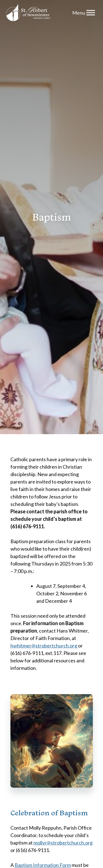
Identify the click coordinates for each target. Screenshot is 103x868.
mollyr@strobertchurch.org (63, 843)
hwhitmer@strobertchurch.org (44, 646)
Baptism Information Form (43, 865)
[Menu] (91, 13)
